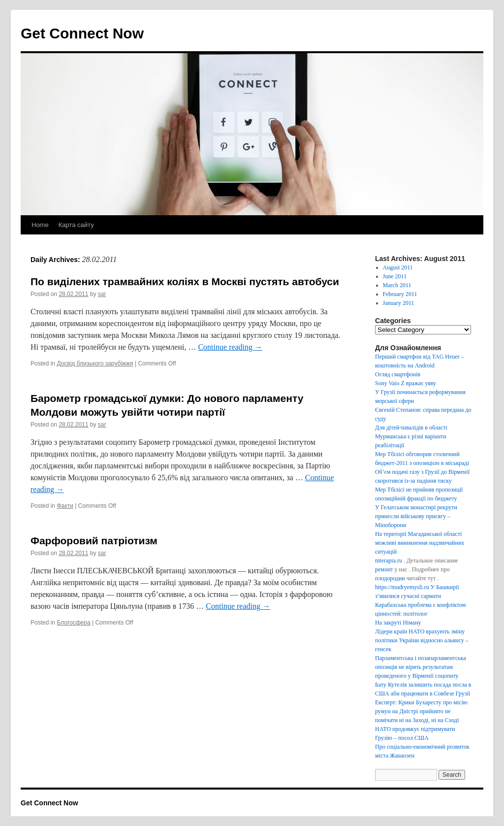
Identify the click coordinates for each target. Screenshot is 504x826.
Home (40, 225)
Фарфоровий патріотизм (94, 541)
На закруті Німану (398, 623)
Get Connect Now (82, 33)
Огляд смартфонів (398, 374)
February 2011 (400, 294)
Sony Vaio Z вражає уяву (406, 383)
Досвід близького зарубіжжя (95, 363)
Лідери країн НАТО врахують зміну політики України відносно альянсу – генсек (422, 640)
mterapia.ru (389, 561)
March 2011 (397, 285)
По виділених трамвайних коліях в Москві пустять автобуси (185, 281)
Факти (65, 506)
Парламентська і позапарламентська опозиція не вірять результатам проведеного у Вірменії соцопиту (421, 667)
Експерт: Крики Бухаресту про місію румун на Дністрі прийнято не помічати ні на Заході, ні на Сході (421, 711)
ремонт (384, 569)
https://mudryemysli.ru (402, 587)
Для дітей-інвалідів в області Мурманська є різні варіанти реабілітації (411, 436)
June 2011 (395, 276)
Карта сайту (76, 225)
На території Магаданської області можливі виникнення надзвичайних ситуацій (420, 543)
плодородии (390, 578)
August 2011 (398, 267)
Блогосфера (73, 623)
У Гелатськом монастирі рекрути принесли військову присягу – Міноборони (416, 516)
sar (102, 294)
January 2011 (399, 303)
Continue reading (230, 347)
